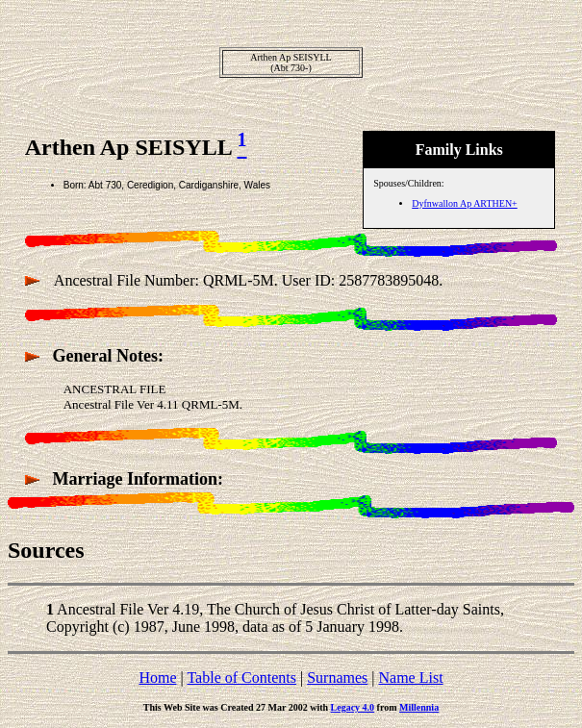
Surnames (337, 678)
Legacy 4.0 (353, 707)
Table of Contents (241, 678)
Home (157, 678)
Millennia (419, 707)
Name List (410, 678)
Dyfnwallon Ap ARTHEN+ (464, 203)
